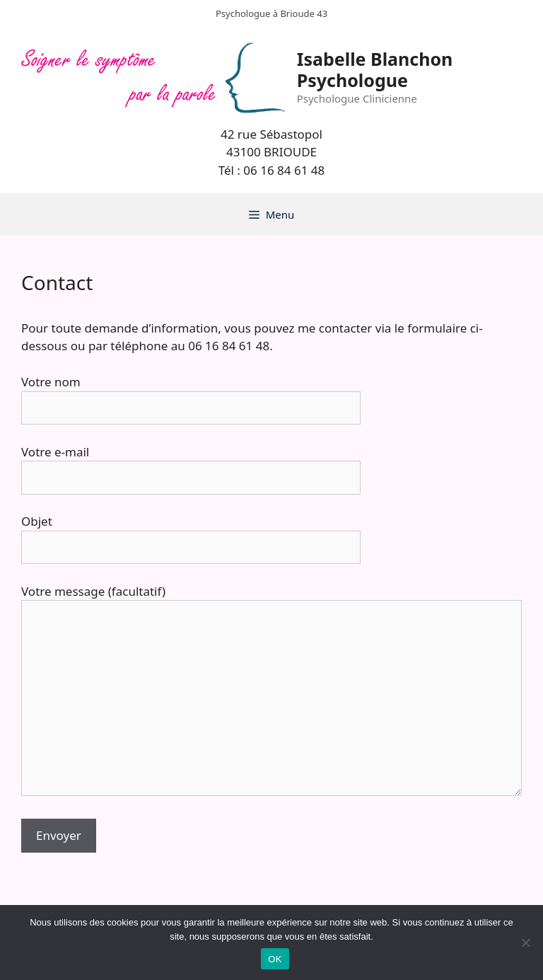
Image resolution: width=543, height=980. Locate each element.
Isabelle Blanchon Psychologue (375, 69)
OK (275, 959)
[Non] (525, 942)
